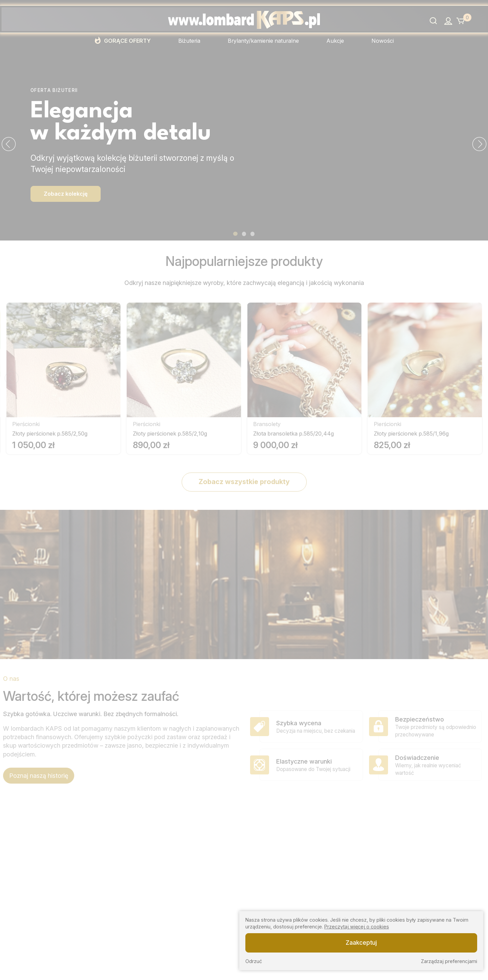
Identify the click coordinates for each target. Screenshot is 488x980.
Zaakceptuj (361, 943)
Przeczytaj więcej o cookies (357, 927)
